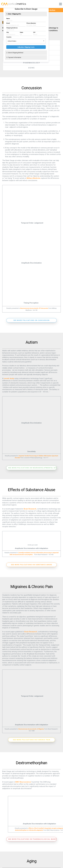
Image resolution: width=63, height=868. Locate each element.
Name (8, 18)
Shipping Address (12, 28)
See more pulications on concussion (32, 320)
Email (8, 23)
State (21, 32)
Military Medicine (33, 178)
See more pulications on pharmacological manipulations (32, 839)
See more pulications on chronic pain (31, 739)
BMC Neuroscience (23, 782)
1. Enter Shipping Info (14, 14)
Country (9, 37)
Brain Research (30, 509)
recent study (9, 378)
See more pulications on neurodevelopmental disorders (32, 468)
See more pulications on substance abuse (32, 564)
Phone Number (31, 23)
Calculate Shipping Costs (26, 47)
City (8, 32)
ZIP (34, 32)
